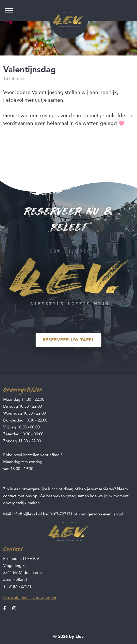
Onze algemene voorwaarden (30, 598)
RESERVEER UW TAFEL (68, 340)
